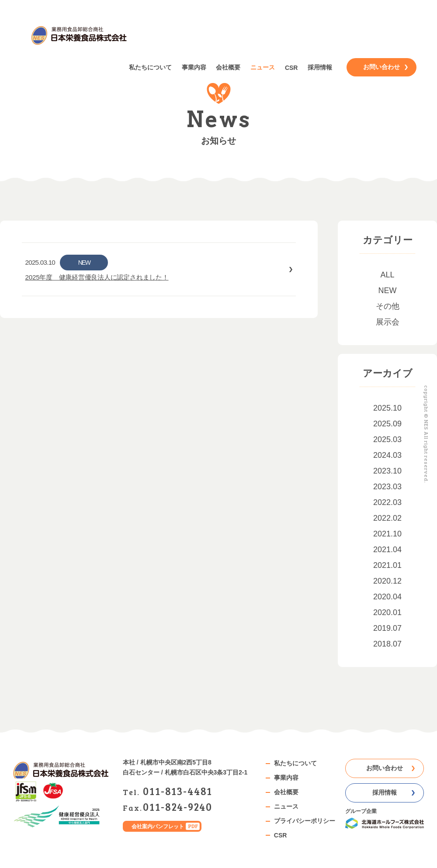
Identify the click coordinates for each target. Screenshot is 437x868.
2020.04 (387, 597)
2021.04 (387, 550)
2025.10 (387, 408)
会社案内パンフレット (158, 826)
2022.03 (387, 502)
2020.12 (387, 581)
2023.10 (387, 471)
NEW (388, 290)
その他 (388, 306)
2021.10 (387, 534)
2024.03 (387, 455)
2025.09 (387, 424)
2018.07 (387, 644)
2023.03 (387, 487)
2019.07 (387, 628)
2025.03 (387, 439)
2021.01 (387, 565)
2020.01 (387, 612)
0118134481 (178, 791)
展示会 (388, 322)
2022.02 (387, 518)
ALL (387, 275)
